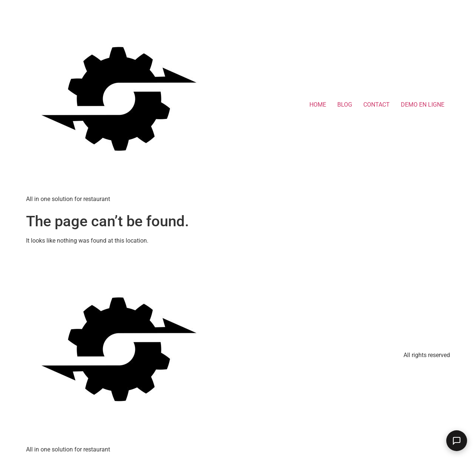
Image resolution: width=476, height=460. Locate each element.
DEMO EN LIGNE (423, 105)
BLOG (345, 105)
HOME (318, 105)
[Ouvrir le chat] (457, 441)
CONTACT (377, 105)
